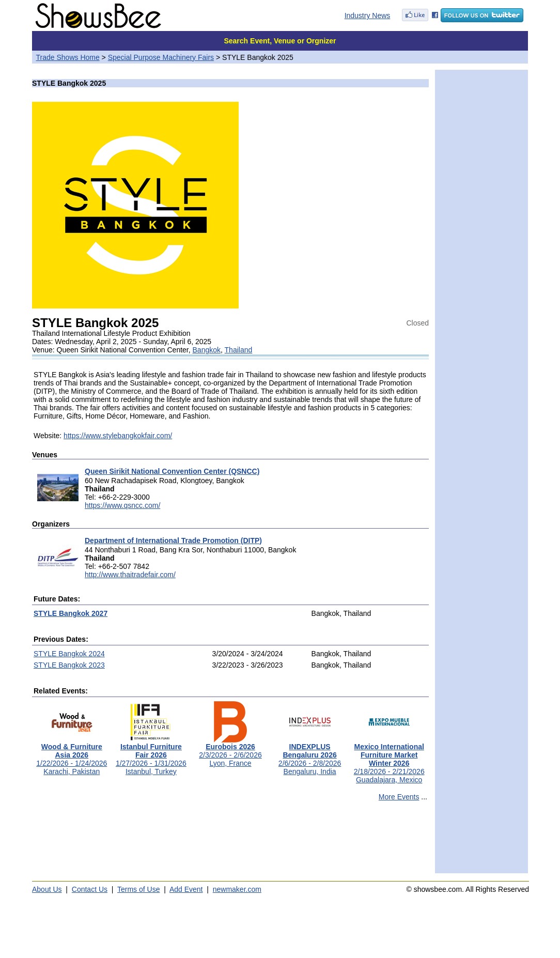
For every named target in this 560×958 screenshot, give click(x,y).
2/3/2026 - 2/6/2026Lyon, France (230, 752)
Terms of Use (138, 889)
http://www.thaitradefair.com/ (130, 575)
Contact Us (90, 889)
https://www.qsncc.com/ (122, 505)
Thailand (239, 350)
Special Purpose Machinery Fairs (161, 57)
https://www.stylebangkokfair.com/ (118, 436)
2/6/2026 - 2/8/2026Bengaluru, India (310, 756)
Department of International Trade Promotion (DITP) (173, 540)
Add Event (186, 889)
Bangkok (207, 350)
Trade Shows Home (68, 57)
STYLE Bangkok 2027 (71, 613)
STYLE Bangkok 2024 (69, 654)
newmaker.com (237, 889)
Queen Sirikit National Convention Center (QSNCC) (172, 471)
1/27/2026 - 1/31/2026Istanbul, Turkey (151, 756)
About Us (47, 889)
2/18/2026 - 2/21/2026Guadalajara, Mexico (389, 760)
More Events (399, 797)
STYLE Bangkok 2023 (69, 665)
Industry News (368, 16)
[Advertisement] (230, 842)
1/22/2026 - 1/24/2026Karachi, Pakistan (72, 756)
